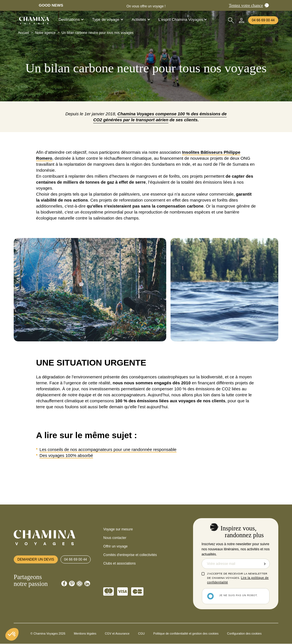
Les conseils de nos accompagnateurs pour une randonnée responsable (108, 449)
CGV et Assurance (117, 633)
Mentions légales (85, 633)
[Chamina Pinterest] (72, 584)
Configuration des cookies (244, 633)
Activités (141, 20)
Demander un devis (36, 559)
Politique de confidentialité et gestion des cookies (186, 633)
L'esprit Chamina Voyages (183, 20)
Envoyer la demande (265, 564)
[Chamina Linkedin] (87, 584)
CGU (141, 633)
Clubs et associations (119, 563)
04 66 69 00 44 (263, 20)
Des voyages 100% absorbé (66, 455)
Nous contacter (115, 538)
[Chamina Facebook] (64, 584)
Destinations (71, 20)
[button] (12, 634)
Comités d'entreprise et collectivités (130, 555)
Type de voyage (108, 20)
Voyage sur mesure (118, 529)
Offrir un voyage (115, 546)
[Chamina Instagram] (80, 584)
